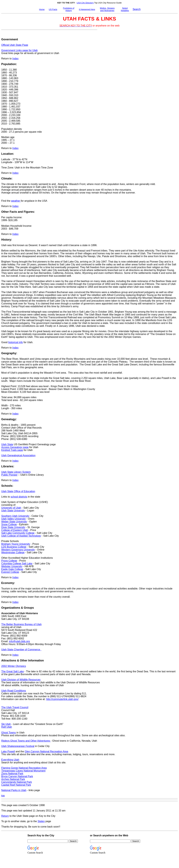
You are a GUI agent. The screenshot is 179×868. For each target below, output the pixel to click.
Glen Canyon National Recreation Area (46, 751)
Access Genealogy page (15, 447)
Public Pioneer (9, 475)
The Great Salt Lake (13, 671)
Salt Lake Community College (18, 533)
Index (15, 59)
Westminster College (13, 552)
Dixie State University (13, 527)
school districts (19, 497)
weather (16, 201)
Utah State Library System (16, 472)
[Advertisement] (111, 78)
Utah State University (13, 511)
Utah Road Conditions (14, 691)
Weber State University (14, 522)
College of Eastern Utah (15, 530)
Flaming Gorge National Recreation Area (24, 768)
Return (5, 816)
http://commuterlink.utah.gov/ (62, 699)
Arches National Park (13, 779)
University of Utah (11, 508)
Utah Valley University (13, 519)
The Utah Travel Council (15, 707)
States (41, 821)
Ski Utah (6, 724)
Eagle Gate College (12, 569)
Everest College (10, 572)
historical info (16, 342)
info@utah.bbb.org (19, 641)
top (3, 796)
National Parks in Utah (14, 790)
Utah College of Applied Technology (21, 536)
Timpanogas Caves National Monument (23, 771)
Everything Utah (10, 760)
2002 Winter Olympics (14, 666)
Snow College (9, 524)
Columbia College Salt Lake (17, 564)
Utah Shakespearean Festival (18, 746)
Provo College (9, 561)
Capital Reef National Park (16, 785)
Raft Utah (7, 727)
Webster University (12, 566)
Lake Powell (8, 751)
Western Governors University (18, 550)
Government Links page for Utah (19, 50)
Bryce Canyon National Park (17, 776)
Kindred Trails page (12, 450)
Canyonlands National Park (17, 782)
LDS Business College (14, 547)
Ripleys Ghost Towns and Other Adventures (26, 741)
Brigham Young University (16, 544)
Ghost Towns (9, 733)
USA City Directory (85, 3)
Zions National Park (12, 774)
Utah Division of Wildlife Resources (21, 680)
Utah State (7, 444)
